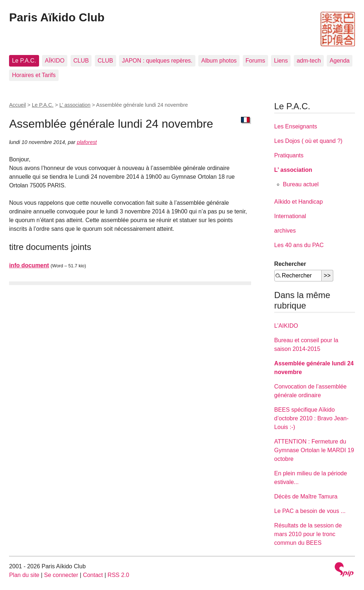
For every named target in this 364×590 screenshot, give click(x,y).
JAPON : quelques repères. (157, 61)
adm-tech (309, 61)
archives (285, 231)
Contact (93, 575)
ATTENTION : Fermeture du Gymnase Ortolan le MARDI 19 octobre (314, 450)
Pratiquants (289, 155)
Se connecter (61, 575)
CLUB (81, 61)
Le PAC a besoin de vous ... (310, 511)
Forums (255, 61)
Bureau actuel (301, 184)
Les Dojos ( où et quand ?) (308, 141)
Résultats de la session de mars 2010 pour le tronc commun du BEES (308, 534)
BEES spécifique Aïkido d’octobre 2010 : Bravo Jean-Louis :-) (311, 418)
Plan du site (24, 575)
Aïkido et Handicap (299, 202)
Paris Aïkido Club (57, 17)
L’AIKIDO (286, 326)
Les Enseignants (296, 126)
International (290, 216)
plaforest (87, 142)
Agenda (340, 61)
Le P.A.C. (24, 61)
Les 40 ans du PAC (299, 245)
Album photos (219, 61)
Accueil (17, 105)
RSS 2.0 (118, 575)
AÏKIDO (55, 61)
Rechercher (290, 264)
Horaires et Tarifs (34, 75)
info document (29, 265)
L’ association (75, 105)
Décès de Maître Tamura (306, 496)
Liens (281, 61)
